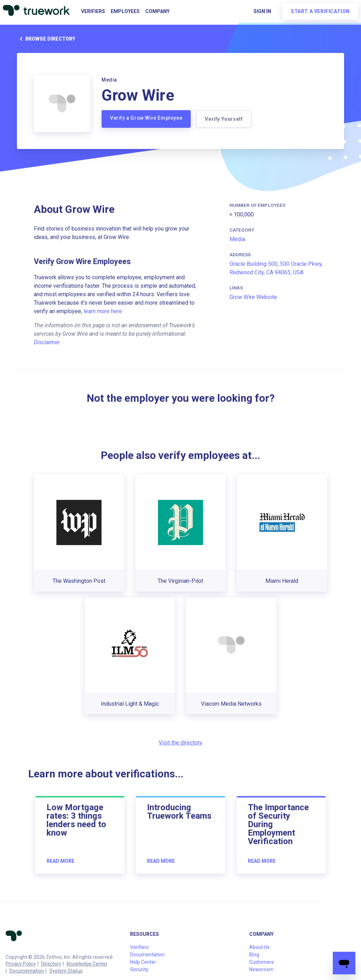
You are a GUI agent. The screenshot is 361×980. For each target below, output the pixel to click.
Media (237, 239)
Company (157, 11)
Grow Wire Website (253, 297)
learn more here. (103, 311)
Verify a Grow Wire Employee (146, 118)
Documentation (27, 971)
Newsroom (261, 969)
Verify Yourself (224, 119)
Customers (262, 962)
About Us (259, 947)
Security (139, 969)
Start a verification (320, 11)
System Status (66, 971)
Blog (254, 955)
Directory (51, 964)
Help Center (143, 962)
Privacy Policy (21, 964)
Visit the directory (180, 743)
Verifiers (93, 11)
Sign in (262, 11)
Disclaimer (47, 342)
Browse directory (46, 39)
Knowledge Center (87, 964)
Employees (125, 11)
